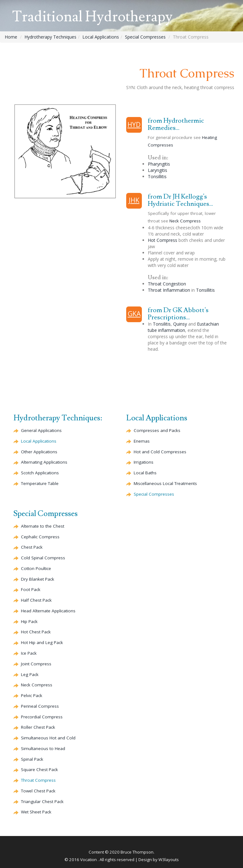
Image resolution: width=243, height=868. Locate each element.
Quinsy (180, 324)
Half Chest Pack (36, 600)
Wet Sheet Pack (36, 812)
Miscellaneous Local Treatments (165, 483)
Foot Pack (31, 589)
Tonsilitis (162, 324)
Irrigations (144, 462)
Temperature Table (40, 483)
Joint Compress (36, 664)
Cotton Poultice (36, 568)
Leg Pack (30, 674)
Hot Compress (163, 240)
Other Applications (39, 452)
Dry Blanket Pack (38, 579)
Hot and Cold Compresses (160, 452)
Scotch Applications (40, 473)
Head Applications (48, 611)
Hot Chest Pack (36, 632)
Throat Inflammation (169, 290)
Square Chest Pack (39, 769)
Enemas (142, 441)
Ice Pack (29, 653)
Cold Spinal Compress (43, 558)
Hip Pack (29, 621)
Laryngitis (158, 170)
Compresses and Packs (157, 430)
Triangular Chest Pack (42, 801)
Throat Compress (38, 780)
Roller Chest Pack (38, 727)
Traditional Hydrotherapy (92, 17)
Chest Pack (32, 547)
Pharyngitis (159, 164)
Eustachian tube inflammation (183, 327)
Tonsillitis (157, 176)
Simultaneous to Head (43, 748)
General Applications (41, 430)
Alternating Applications (44, 462)
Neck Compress (185, 221)
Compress (40, 537)
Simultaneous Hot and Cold (48, 738)
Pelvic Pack (32, 695)
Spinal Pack (32, 759)
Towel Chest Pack (38, 791)
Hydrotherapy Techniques (50, 37)
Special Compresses (145, 37)
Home (11, 37)
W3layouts (169, 860)
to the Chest (43, 526)
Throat (167, 284)
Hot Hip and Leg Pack (42, 642)
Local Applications (101, 37)
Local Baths (145, 473)
